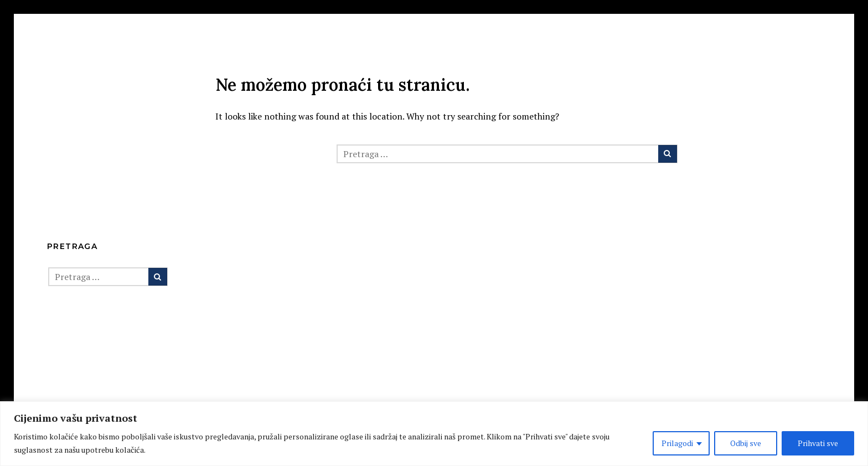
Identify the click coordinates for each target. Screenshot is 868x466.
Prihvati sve (818, 443)
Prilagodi (677, 443)
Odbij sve (746, 443)
